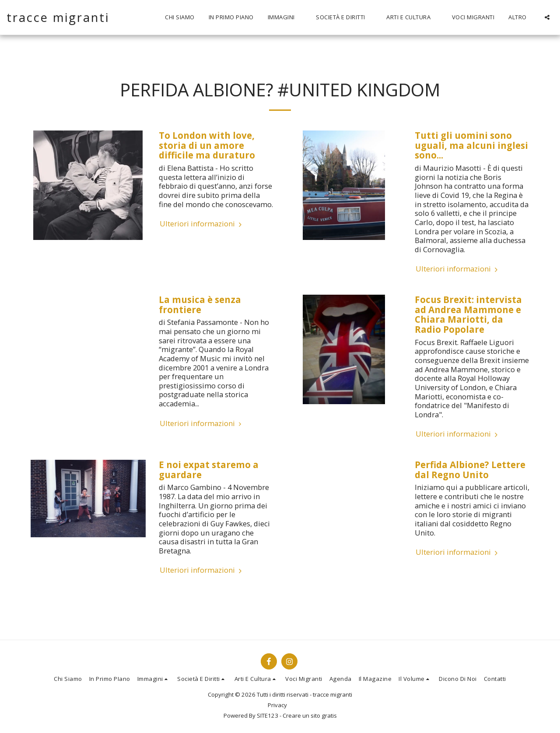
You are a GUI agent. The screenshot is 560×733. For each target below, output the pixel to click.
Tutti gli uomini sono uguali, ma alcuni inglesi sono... (471, 145)
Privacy (277, 705)
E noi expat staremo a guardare (209, 470)
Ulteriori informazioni (202, 224)
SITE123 (268, 715)
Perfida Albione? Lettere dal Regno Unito (470, 470)
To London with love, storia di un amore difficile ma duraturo (207, 145)
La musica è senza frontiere (200, 305)
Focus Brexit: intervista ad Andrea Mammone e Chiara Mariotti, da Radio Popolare (468, 314)
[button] (285, 18)
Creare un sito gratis (310, 715)
